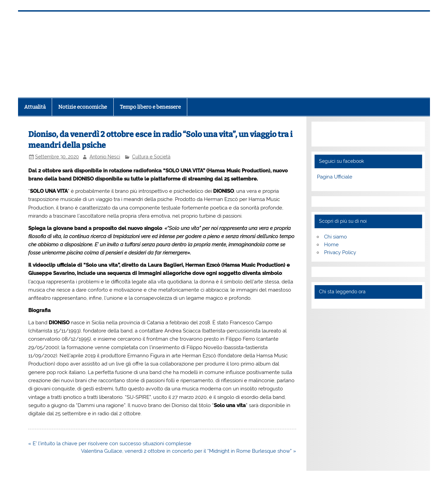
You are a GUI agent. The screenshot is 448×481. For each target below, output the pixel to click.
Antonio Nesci (105, 157)
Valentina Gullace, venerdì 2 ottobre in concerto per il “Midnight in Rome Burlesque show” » (189, 451)
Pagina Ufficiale (335, 177)
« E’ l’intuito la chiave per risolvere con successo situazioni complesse (110, 444)
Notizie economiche (83, 107)
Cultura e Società (151, 157)
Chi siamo (335, 237)
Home (331, 245)
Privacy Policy (340, 252)
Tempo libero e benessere (150, 107)
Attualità (35, 107)
